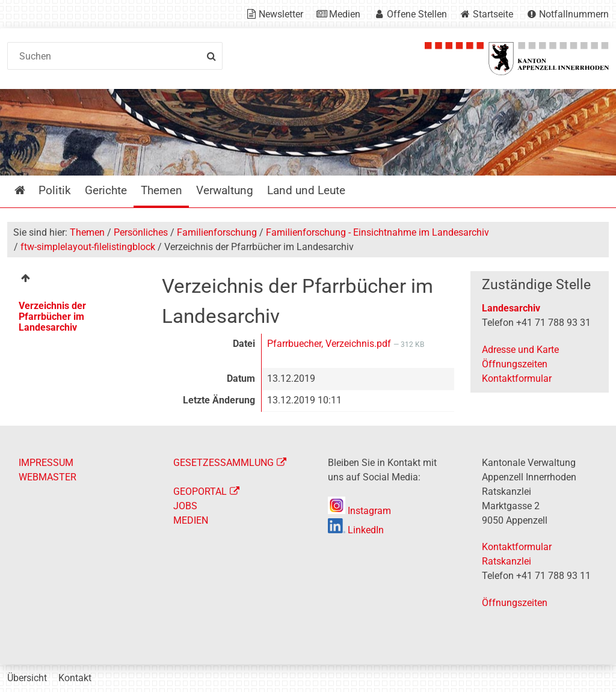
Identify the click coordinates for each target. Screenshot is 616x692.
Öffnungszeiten (515, 364)
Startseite (493, 14)
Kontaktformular (517, 378)
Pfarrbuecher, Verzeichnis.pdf (330, 344)
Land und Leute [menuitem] (306, 190)
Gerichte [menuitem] (106, 190)
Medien (345, 14)
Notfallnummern (574, 14)
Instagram (359, 511)
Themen (87, 232)
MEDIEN (191, 520)
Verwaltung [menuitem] (225, 190)
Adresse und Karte (520, 350)
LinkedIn (356, 530)
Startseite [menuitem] (29, 190)
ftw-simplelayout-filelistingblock (88, 247)
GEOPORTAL (200, 491)
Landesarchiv (511, 308)
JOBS (185, 506)
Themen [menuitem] (162, 190)
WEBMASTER (48, 477)
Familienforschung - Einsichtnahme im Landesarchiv (377, 232)
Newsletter (281, 14)
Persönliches (141, 232)
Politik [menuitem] (55, 190)
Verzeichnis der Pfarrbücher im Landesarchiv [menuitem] (52, 317)
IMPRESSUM (46, 463)
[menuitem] (76, 280)
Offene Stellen (417, 14)
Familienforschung (217, 232)
